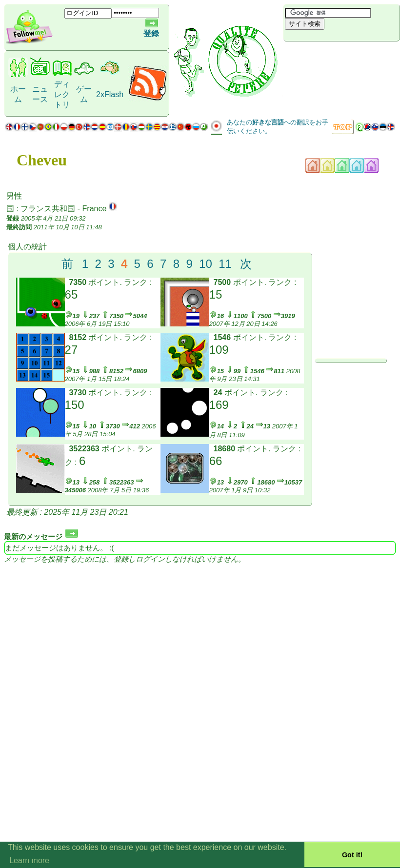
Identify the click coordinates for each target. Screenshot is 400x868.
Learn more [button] (29, 860)
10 (206, 264)
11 (225, 264)
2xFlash (110, 94)
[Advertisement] (341, 58)
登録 (151, 33)
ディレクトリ (62, 94)
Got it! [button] (352, 855)
